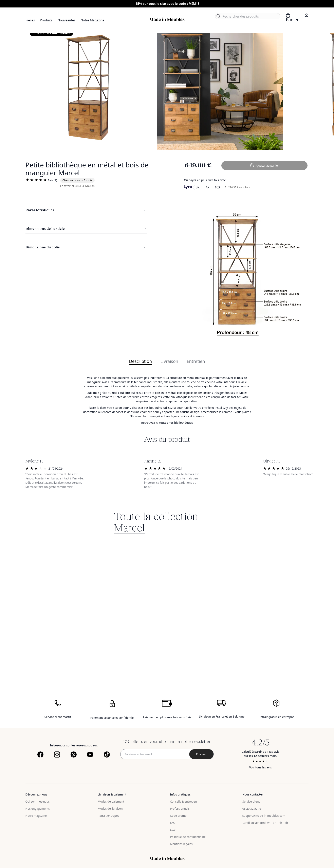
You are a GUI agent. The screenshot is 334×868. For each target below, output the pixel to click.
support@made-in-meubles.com (264, 816)
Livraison (169, 362)
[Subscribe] (201, 754)
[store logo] (167, 19)
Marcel (129, 527)
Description (140, 362)
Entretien (196, 362)
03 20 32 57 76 (252, 809)
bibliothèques (184, 423)
